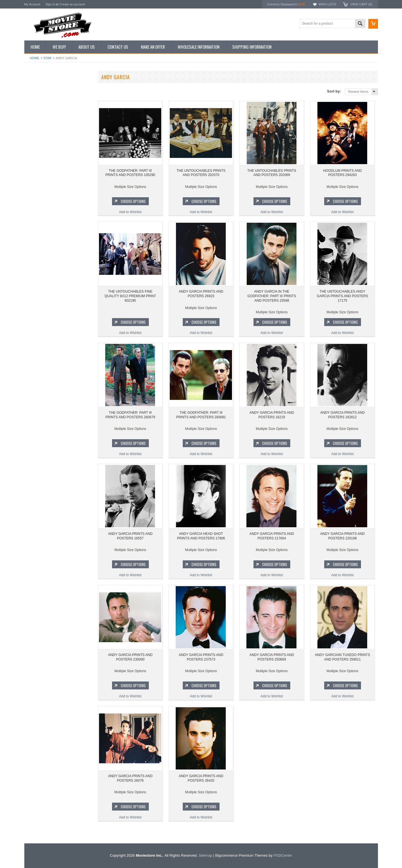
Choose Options (61, 264)
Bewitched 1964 (39, 373)
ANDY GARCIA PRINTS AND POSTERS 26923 (201, 294)
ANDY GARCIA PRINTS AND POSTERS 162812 (342, 415)
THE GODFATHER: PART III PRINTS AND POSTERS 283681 (201, 415)
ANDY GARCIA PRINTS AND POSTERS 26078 (130, 778)
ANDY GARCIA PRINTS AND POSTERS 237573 (201, 657)
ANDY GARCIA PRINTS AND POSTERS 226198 (342, 536)
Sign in (50, 4)
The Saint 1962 (39, 382)
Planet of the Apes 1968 (45, 354)
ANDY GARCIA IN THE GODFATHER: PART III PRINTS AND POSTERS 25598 (272, 296)
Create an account (72, 4)
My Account (32, 4)
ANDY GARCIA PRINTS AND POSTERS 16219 (272, 415)
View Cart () (361, 4)
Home (35, 58)
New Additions (38, 88)
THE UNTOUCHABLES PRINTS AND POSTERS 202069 (272, 173)
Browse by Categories (44, 117)
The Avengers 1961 (42, 315)
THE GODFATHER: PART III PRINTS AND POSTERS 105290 (130, 173)
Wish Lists (327, 4)
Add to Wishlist (58, 275)
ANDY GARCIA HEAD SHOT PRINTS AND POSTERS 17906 (201, 536)
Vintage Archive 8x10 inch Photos (53, 97)
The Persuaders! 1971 (44, 363)
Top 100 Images (39, 107)
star (48, 58)
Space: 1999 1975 (41, 344)
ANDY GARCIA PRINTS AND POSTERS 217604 (272, 536)
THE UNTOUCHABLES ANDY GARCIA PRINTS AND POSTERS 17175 (342, 296)
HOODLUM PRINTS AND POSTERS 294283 (342, 173)
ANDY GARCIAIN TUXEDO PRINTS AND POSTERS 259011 (342, 657)
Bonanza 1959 (38, 392)
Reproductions (38, 126)
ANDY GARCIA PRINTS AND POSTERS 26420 (201, 778)
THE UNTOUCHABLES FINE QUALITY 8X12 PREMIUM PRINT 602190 (130, 296)
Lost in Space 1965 (42, 335)
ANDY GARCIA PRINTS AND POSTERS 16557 (130, 536)
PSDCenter (283, 855)
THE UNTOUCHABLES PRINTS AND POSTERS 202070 (58, 240)
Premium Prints (39, 145)
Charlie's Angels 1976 (44, 325)
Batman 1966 (37, 306)
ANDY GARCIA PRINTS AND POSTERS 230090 (130, 657)
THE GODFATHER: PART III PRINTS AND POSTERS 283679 (130, 415)
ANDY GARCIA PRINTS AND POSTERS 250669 (272, 657)
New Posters (37, 136)
